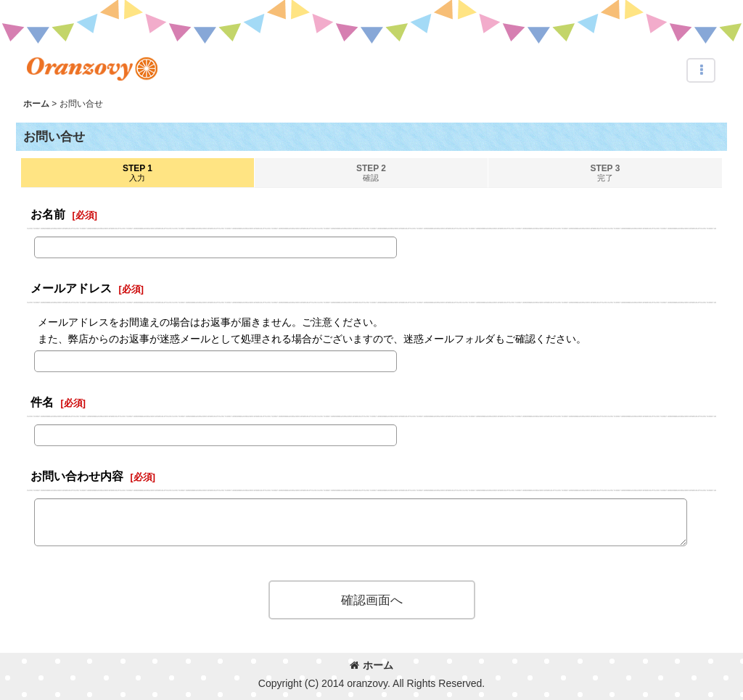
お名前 (48, 214)
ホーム (371, 665)
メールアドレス (71, 288)
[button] (701, 70)
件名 (42, 402)
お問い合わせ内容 (77, 476)
